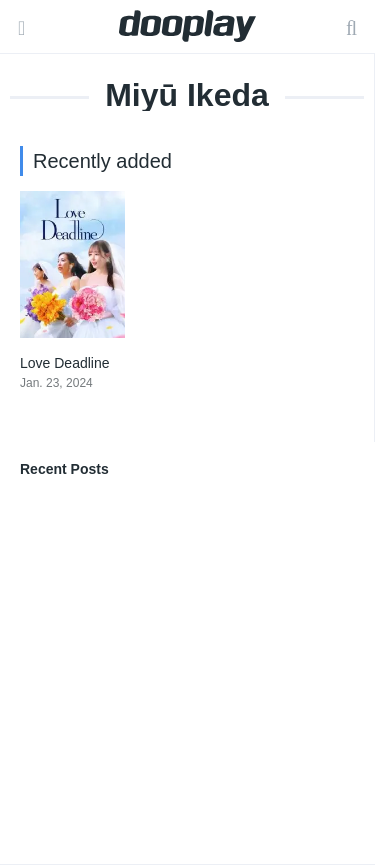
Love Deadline (65, 363)
